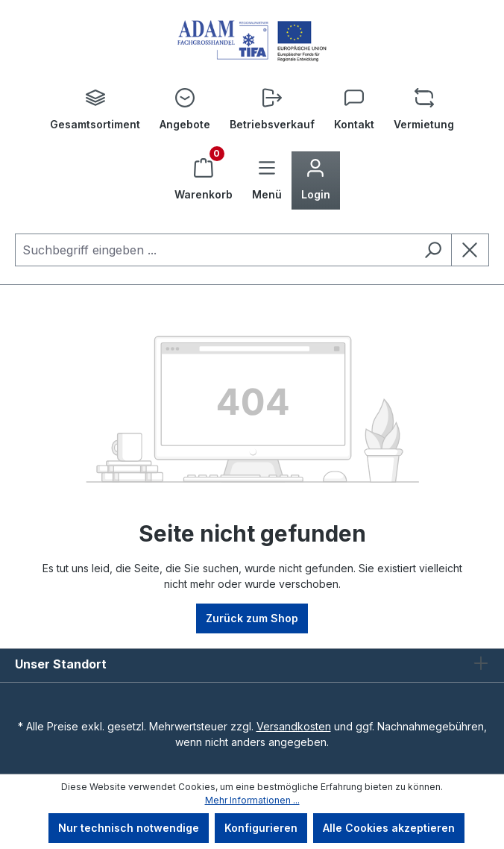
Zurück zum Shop (252, 618)
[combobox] (215, 250)
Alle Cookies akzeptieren (389, 828)
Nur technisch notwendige (129, 828)
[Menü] (267, 181)
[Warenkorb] (204, 181)
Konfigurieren (261, 828)
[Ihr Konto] (316, 181)
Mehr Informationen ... (252, 800)
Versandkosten (294, 726)
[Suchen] (433, 250)
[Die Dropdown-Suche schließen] (470, 250)
